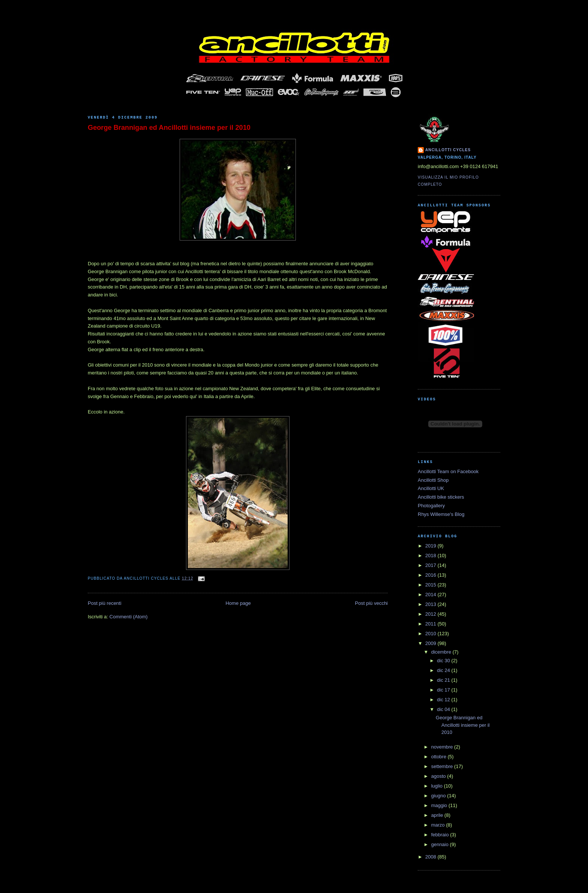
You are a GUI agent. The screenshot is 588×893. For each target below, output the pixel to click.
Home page (238, 603)
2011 (431, 624)
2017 (431, 565)
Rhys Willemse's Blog (441, 514)
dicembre (442, 652)
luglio (438, 786)
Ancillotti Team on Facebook (448, 471)
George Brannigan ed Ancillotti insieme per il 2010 (169, 128)
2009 (431, 643)
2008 (431, 857)
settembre (443, 766)
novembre (443, 747)
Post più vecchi (371, 603)
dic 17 (444, 690)
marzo (439, 825)
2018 (431, 555)
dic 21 (444, 680)
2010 (431, 634)
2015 (431, 585)
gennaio (441, 844)
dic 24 (444, 670)
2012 (431, 614)
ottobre (439, 757)
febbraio (441, 835)
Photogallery (431, 506)
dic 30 (444, 661)
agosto (439, 776)
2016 (431, 575)
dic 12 (444, 700)
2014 (431, 595)
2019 (431, 546)
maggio (440, 805)
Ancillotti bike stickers (441, 497)
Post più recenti (105, 603)
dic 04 (444, 709)
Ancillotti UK (431, 488)
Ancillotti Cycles (448, 150)
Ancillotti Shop (433, 480)
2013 (431, 604)
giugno (439, 796)
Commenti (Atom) (129, 617)
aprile (438, 815)
